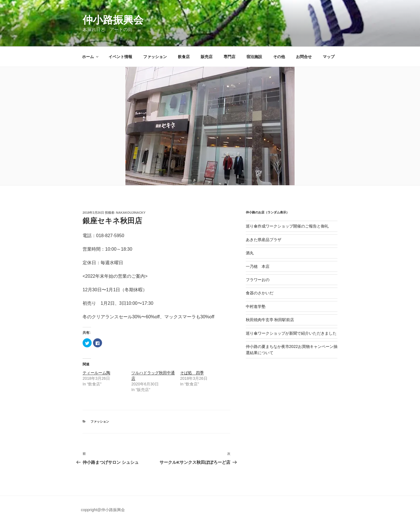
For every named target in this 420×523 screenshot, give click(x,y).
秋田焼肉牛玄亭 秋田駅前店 (270, 320)
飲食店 (184, 57)
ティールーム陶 (96, 373)
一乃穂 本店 (258, 266)
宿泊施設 (254, 57)
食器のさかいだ (260, 293)
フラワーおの (258, 280)
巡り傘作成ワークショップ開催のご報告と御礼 (287, 226)
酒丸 (250, 253)
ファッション (155, 57)
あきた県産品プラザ (264, 240)
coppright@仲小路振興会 (103, 510)
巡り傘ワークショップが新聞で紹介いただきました (291, 333)
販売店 (207, 57)
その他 (279, 57)
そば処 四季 (192, 373)
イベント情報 (120, 57)
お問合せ (304, 57)
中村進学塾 (256, 306)
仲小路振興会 (113, 20)
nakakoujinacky (131, 213)
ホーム (91, 57)
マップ (329, 57)
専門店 (229, 57)
